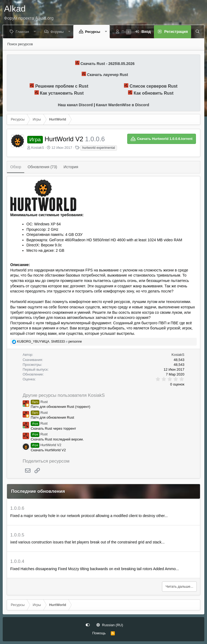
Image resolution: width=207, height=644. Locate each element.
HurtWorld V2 (46, 445)
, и (49, 342)
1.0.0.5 (17, 535)
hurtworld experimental (99, 148)
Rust (39, 402)
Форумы (58, 32)
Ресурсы (94, 32)
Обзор (16, 167)
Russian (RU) (110, 625)
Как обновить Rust (154, 93)
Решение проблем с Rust (62, 86)
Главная (23, 32)
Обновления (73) (42, 167)
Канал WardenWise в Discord (123, 105)
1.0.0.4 (17, 561)
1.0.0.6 (17, 508)
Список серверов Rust (154, 86)
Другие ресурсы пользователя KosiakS (64, 395)
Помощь (99, 633)
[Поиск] (196, 32)
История (71, 167)
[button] (36, 32)
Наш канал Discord (75, 105)
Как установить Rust (62, 93)
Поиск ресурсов (20, 44)
